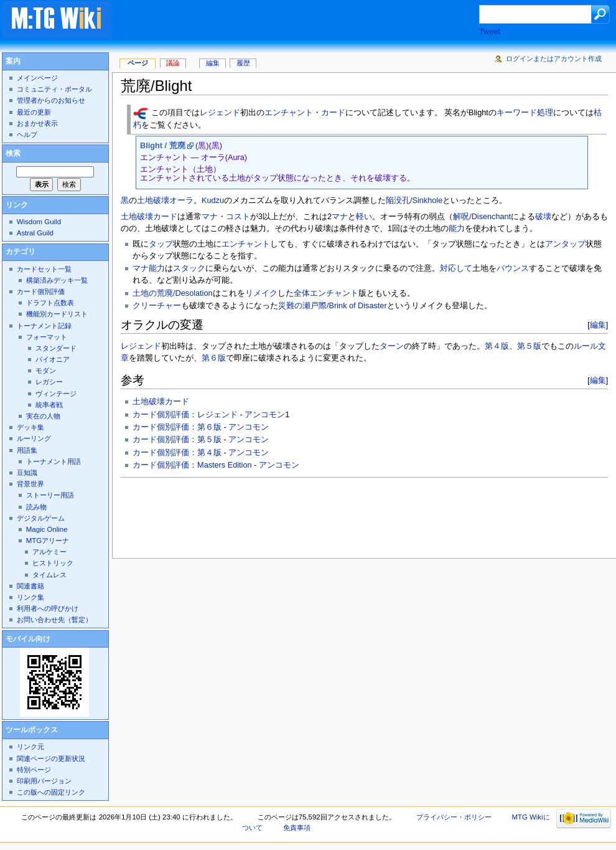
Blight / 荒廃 (163, 146)
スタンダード (56, 348)
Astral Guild (35, 233)
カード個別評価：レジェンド (185, 415)
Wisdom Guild (39, 222)
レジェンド (220, 113)
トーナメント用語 (54, 461)
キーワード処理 (525, 113)
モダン (46, 371)
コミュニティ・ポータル (54, 89)
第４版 (497, 346)
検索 (13, 153)
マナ (340, 217)
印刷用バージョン (44, 781)
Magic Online (47, 529)
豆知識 (27, 473)
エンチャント (289, 113)
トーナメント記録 (44, 326)
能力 (457, 229)
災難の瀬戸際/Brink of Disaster (333, 306)
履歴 (243, 63)
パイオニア (53, 359)
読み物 (36, 507)
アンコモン (265, 415)
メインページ (37, 78)
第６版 (214, 358)
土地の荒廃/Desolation (172, 293)
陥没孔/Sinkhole (414, 201)
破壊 (543, 217)
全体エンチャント (326, 293)
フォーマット (47, 337)
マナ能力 (149, 268)
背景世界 (30, 484)
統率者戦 (49, 405)
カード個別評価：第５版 (177, 440)
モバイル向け (28, 639)
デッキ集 (30, 427)
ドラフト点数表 (50, 303)
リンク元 (30, 747)
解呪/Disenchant (482, 217)
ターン (392, 346)
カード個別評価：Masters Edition (192, 465)
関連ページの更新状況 (51, 758)
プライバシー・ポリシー (454, 817)
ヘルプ (27, 135)
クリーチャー (157, 306)
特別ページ (34, 770)
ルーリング (34, 438)
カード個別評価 (41, 291)
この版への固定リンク (51, 792)
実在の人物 (43, 416)
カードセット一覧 (44, 269)
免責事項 (297, 828)
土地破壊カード (149, 217)
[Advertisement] (307, 21)
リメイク (261, 293)
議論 (173, 63)
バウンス (513, 268)
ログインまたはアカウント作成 (554, 59)
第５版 (529, 346)
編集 (598, 325)
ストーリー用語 (50, 495)
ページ (138, 63)
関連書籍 (30, 586)
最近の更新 (34, 112)
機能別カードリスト (57, 314)
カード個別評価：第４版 (177, 453)
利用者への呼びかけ (48, 608)
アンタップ (565, 244)
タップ (161, 244)
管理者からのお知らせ (51, 100)
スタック (189, 268)
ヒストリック (53, 563)
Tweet (490, 32)
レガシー (49, 382)
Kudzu (213, 201)
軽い (364, 217)
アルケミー (49, 552)
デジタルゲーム (41, 518)
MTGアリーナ (48, 541)
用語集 (27, 450)
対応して (456, 268)
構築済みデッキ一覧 (57, 280)
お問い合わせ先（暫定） (54, 620)
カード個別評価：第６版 (177, 427)
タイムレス (49, 575)
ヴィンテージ (56, 394)
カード (333, 113)
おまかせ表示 (37, 123)
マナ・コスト (226, 217)
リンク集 (30, 597)
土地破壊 (153, 201)
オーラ (181, 201)
